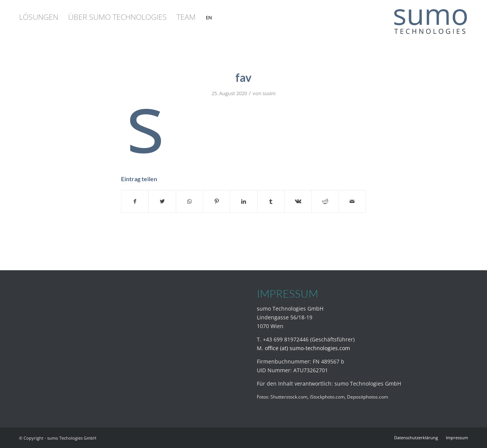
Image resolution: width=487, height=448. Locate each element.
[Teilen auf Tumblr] (271, 201)
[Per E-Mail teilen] (352, 201)
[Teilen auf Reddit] (325, 201)
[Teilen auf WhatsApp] (189, 201)
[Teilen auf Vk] (298, 201)
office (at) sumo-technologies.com (307, 348)
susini (269, 93)
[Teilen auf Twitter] (162, 201)
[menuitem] (39, 17)
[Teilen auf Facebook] (135, 201)
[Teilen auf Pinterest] (216, 201)
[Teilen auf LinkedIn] (243, 201)
